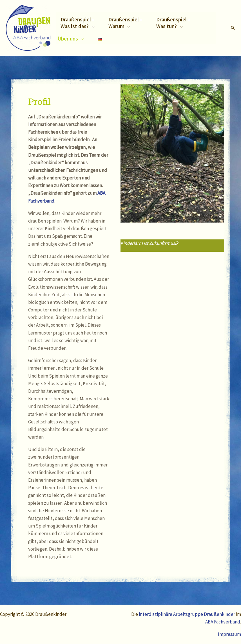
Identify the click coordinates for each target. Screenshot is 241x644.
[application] (92, 26)
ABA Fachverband (223, 622)
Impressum (229, 634)
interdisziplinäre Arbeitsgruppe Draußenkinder (187, 614)
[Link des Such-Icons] (233, 28)
